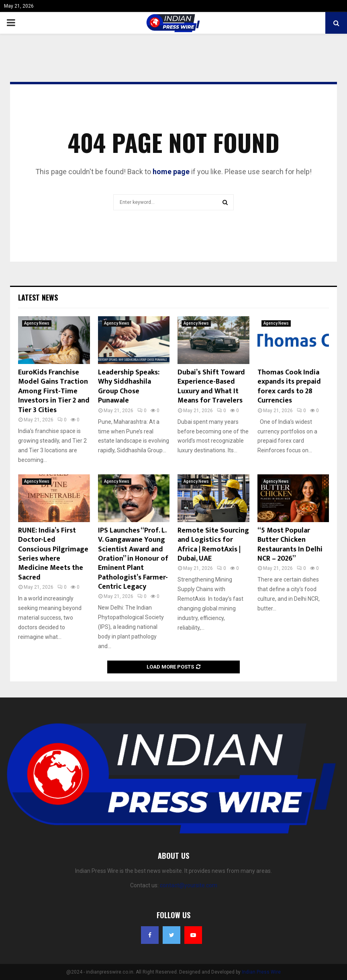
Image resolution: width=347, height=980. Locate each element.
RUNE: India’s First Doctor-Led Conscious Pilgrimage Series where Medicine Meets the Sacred (53, 554)
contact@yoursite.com (189, 885)
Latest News (38, 297)
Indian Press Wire (261, 972)
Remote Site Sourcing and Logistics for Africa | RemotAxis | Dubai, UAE (213, 545)
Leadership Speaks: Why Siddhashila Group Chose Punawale (129, 386)
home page (171, 172)
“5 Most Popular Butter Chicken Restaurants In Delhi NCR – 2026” (290, 545)
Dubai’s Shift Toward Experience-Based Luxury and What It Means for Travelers (211, 386)
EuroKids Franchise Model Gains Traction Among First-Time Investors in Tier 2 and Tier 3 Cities (54, 391)
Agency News (37, 323)
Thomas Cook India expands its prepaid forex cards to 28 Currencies (289, 386)
